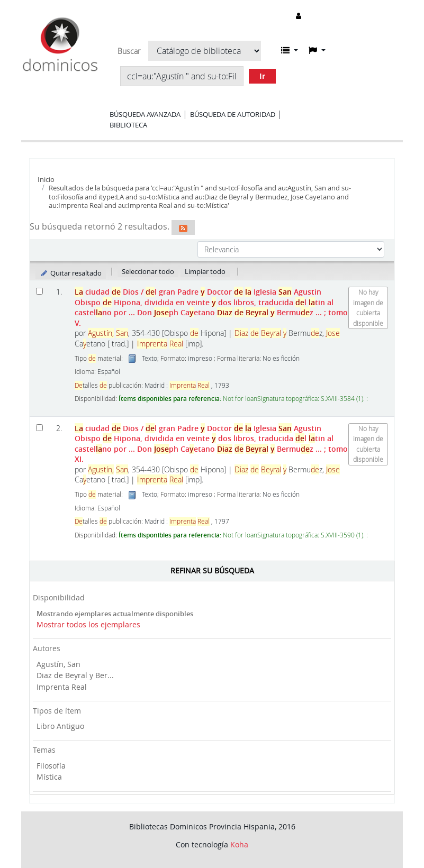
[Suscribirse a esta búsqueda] (183, 227)
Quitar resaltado (71, 273)
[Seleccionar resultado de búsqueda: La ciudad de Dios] (39, 291)
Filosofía (51, 766)
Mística (49, 777)
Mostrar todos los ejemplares (88, 624)
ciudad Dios (211, 307)
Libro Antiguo (60, 726)
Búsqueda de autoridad (233, 114)
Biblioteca (128, 125)
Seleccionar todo (148, 271)
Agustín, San (58, 664)
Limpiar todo (205, 271)
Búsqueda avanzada (145, 114)
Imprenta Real (62, 687)
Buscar (129, 51)
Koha (239, 844)
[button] (290, 50)
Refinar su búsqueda (212, 570)
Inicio (46, 179)
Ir (262, 76)
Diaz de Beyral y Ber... (75, 675)
